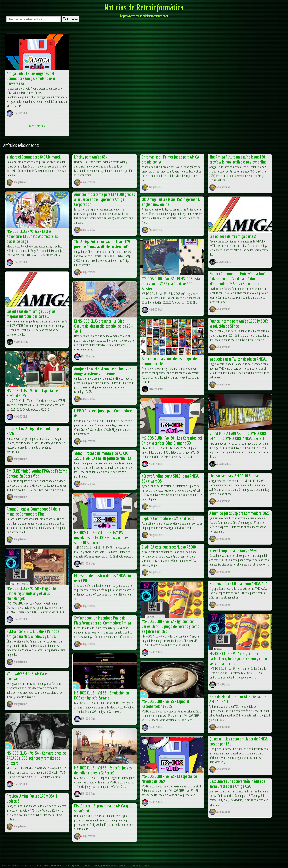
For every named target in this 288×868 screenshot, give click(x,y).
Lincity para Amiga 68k (91, 157)
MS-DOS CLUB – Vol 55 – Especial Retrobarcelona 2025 (165, 704)
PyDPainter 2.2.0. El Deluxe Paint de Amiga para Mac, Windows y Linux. (33, 634)
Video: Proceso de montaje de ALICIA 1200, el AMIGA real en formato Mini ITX (103, 456)
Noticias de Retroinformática (144, 7)
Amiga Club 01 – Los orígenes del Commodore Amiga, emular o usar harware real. (31, 78)
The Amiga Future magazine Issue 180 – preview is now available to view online (238, 159)
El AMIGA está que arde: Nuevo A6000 (169, 547)
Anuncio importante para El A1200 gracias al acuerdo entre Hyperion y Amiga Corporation (105, 199)
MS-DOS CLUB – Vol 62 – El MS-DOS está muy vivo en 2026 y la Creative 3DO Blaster (171, 284)
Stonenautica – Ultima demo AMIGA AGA (238, 583)
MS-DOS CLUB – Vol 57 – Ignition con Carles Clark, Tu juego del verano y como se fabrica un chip (171, 626)
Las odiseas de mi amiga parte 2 (233, 236)
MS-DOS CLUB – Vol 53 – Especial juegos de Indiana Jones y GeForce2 (103, 770)
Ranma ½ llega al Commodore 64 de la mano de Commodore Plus (33, 511)
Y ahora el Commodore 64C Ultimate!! (34, 157)
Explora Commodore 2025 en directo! (169, 518)
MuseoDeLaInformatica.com (133, 866)
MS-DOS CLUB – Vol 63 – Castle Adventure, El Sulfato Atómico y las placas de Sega (32, 236)
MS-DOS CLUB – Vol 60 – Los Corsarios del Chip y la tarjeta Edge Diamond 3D (172, 440)
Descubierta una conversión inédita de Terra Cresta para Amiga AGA (237, 784)
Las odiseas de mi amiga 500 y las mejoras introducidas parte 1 (31, 314)
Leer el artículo (37, 126)
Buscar (70, 19)
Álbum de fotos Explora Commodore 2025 (239, 513)
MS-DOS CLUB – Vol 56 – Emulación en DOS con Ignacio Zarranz (102, 695)
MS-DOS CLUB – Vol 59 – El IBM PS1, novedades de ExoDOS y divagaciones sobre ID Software (101, 537)
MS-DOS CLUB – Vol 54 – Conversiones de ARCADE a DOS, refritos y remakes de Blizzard (36, 758)
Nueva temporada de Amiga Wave (233, 550)
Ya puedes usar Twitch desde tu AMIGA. (238, 359)
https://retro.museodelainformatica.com (144, 16)
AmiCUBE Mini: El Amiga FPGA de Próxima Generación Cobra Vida (37, 473)
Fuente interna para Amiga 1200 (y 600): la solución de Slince (239, 323)
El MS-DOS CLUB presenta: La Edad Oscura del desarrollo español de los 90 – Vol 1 (103, 326)
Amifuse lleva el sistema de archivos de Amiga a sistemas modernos (103, 371)
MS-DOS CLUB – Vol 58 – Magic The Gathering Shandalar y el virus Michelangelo (32, 593)
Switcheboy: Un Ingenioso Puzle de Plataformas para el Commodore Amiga (102, 620)
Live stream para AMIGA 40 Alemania (236, 476)
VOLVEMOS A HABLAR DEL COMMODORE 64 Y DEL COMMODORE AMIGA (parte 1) (238, 436)
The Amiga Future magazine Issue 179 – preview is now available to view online (103, 244)
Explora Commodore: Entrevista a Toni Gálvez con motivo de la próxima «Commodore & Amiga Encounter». (237, 279)
